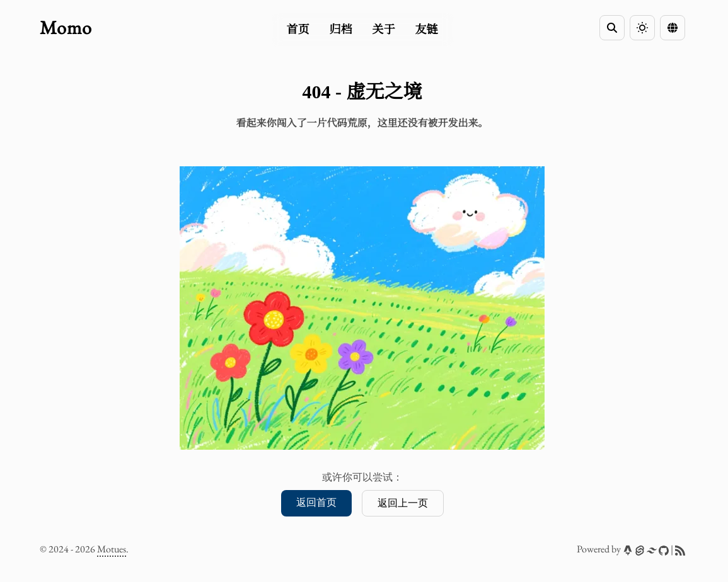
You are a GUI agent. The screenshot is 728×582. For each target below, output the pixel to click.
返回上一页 (403, 503)
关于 (384, 30)
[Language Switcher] (673, 28)
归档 (341, 30)
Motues (112, 549)
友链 (427, 30)
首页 (298, 30)
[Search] (612, 28)
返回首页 (316, 502)
